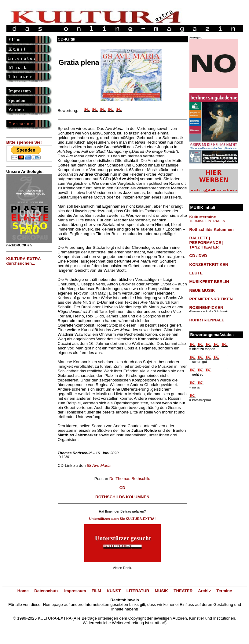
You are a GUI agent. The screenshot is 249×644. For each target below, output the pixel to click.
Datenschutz (46, 591)
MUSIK (161, 591)
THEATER (183, 591)
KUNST (114, 591)
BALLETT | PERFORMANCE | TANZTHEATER (207, 243)
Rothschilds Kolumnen (212, 229)
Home (23, 591)
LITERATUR (138, 591)
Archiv (204, 591)
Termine (224, 591)
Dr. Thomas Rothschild (130, 479)
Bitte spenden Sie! (24, 142)
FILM (96, 591)
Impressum (75, 591)
